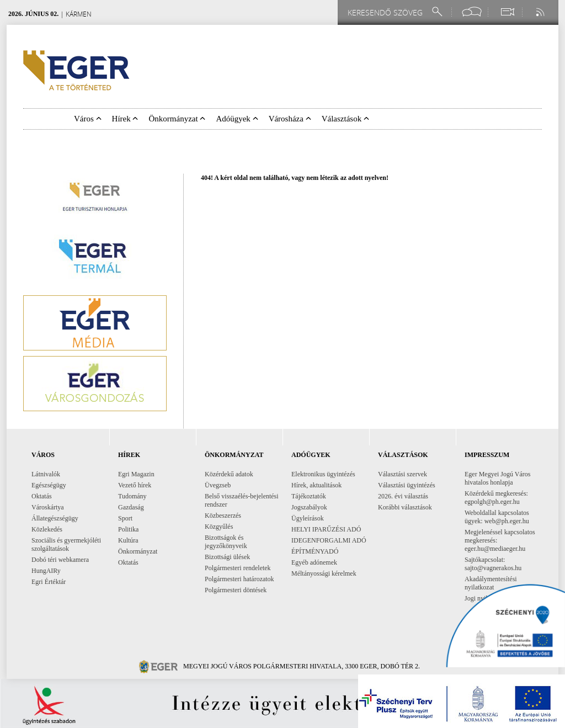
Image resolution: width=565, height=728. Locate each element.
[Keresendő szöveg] (387, 12)
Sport (125, 518)
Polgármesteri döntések (236, 590)
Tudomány (132, 496)
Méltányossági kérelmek (324, 573)
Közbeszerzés (223, 516)
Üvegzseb (218, 485)
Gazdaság (131, 507)
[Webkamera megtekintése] (507, 12)
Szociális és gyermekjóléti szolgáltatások (66, 544)
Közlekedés (47, 529)
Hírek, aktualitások (316, 485)
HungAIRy (46, 571)
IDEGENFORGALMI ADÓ (329, 540)
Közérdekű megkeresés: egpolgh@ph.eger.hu (496, 498)
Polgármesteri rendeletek (238, 568)
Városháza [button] (290, 119)
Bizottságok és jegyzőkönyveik (226, 542)
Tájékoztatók (309, 496)
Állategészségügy (55, 518)
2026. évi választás (403, 496)
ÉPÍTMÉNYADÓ (315, 551)
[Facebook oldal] (472, 12)
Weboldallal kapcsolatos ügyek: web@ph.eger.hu (497, 517)
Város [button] (88, 119)
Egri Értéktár (49, 582)
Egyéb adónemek (314, 562)
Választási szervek (403, 474)
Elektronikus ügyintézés (323, 474)
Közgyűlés (219, 527)
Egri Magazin (136, 474)
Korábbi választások (405, 507)
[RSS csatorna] (541, 12)
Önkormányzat (138, 551)
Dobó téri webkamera (60, 560)
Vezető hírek (135, 485)
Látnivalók (46, 474)
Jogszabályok (309, 507)
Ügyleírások (308, 518)
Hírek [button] (125, 119)
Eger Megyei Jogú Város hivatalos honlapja (497, 478)
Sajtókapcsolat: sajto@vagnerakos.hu (493, 564)
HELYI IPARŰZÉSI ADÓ (326, 529)
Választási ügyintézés (407, 485)
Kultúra (128, 540)
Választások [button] (345, 119)
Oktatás (42, 496)
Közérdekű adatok (229, 474)
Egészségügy (49, 485)
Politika (128, 529)
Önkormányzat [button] (177, 119)
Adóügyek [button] (237, 119)
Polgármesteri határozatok (239, 579)
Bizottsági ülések (227, 557)
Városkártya (48, 507)
